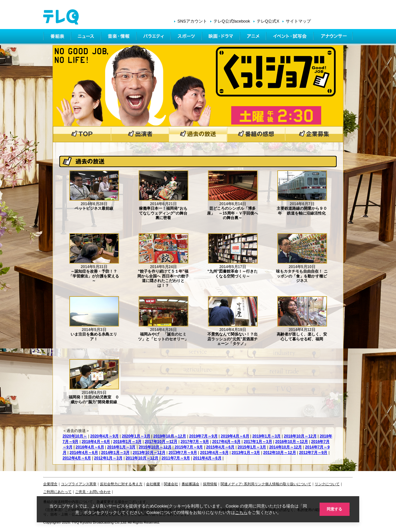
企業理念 (50, 484)
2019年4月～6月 (235, 436)
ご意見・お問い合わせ (93, 492)
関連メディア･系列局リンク (243, 484)
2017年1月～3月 (258, 442)
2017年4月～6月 (226, 442)
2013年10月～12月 (149, 453)
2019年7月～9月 (203, 436)
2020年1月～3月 (136, 436)
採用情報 (210, 484)
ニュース (87, 37)
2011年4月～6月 (207, 458)
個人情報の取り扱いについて (288, 484)
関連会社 (171, 484)
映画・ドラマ (222, 37)
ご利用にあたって (57, 492)
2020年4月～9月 (104, 436)
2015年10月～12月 (155, 447)
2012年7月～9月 (313, 453)
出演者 (140, 134)
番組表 (57, 37)
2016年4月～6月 (90, 447)
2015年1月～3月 (252, 447)
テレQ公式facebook (232, 21)
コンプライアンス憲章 (79, 484)
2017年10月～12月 (161, 442)
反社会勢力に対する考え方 (121, 484)
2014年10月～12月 (286, 447)
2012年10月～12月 (279, 453)
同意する (333, 509)
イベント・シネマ (290, 37)
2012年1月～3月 (108, 458)
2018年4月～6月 (96, 442)
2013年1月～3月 (246, 453)
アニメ (254, 37)
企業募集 (314, 134)
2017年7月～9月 (195, 442)
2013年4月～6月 (214, 453)
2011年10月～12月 (142, 458)
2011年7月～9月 (176, 458)
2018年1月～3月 (127, 442)
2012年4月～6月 (77, 458)
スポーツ (187, 37)
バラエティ (154, 37)
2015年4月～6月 (220, 447)
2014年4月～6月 (84, 453)
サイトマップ (298, 21)
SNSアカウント (192, 21)
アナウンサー (333, 37)
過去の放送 (198, 134)
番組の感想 (256, 134)
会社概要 (153, 484)
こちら (240, 512)
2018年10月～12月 (300, 436)
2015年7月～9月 (189, 447)
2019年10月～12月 (170, 436)
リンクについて (327, 484)
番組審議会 (190, 484)
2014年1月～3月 (115, 453)
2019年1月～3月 (266, 436)
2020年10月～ (75, 436)
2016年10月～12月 (292, 442)
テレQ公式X (268, 21)
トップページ (82, 134)
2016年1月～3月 (121, 447)
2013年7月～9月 (183, 453)
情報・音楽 (119, 37)
